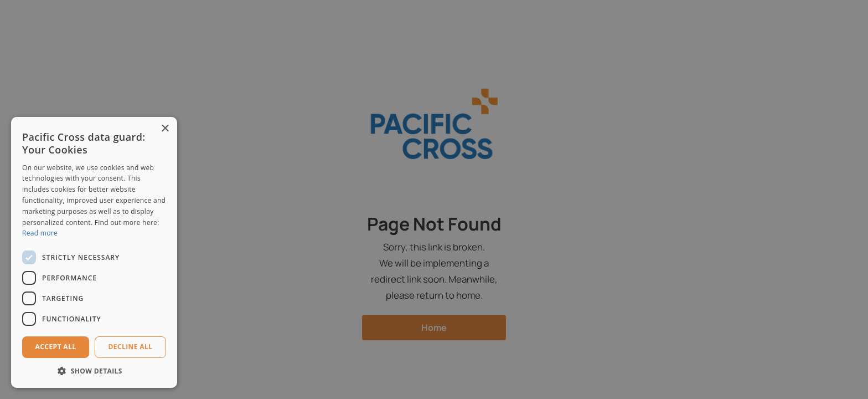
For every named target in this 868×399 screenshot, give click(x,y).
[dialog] (434, 199)
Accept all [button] (56, 347)
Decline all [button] (131, 347)
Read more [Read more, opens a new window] (40, 233)
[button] (94, 371)
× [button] (165, 129)
